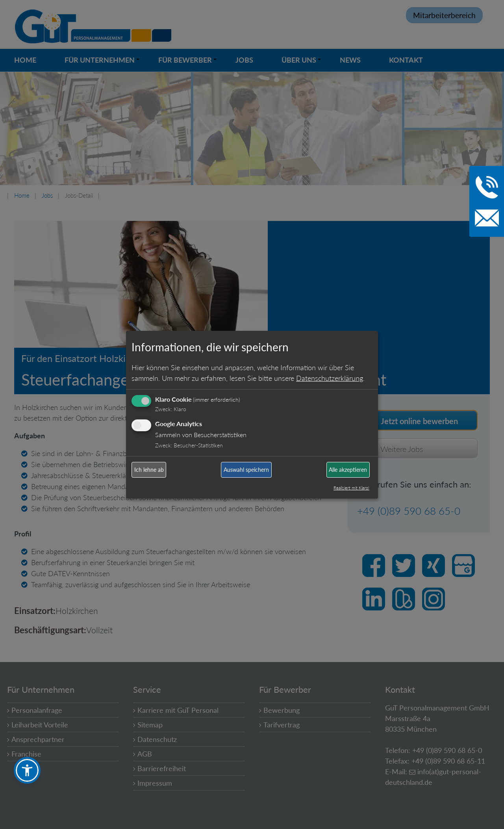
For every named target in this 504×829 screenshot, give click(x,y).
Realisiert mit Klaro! (351, 488)
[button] (27, 770)
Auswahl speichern (246, 470)
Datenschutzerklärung (330, 378)
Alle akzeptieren (348, 470)
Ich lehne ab (149, 470)
